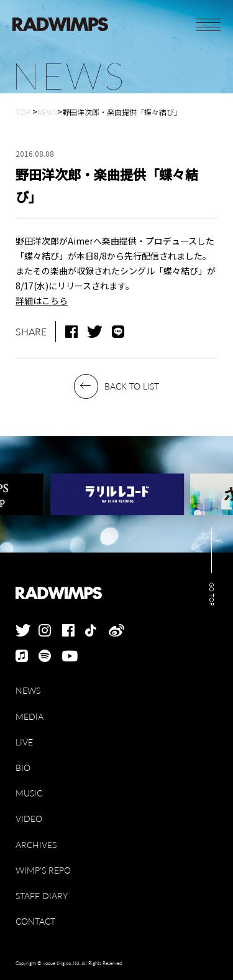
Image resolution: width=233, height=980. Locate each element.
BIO (23, 768)
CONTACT (35, 921)
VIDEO (29, 819)
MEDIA (30, 716)
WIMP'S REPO (43, 870)
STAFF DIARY (42, 896)
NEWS (28, 690)
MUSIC (29, 793)
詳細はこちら (42, 301)
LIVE (24, 742)
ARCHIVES (36, 845)
